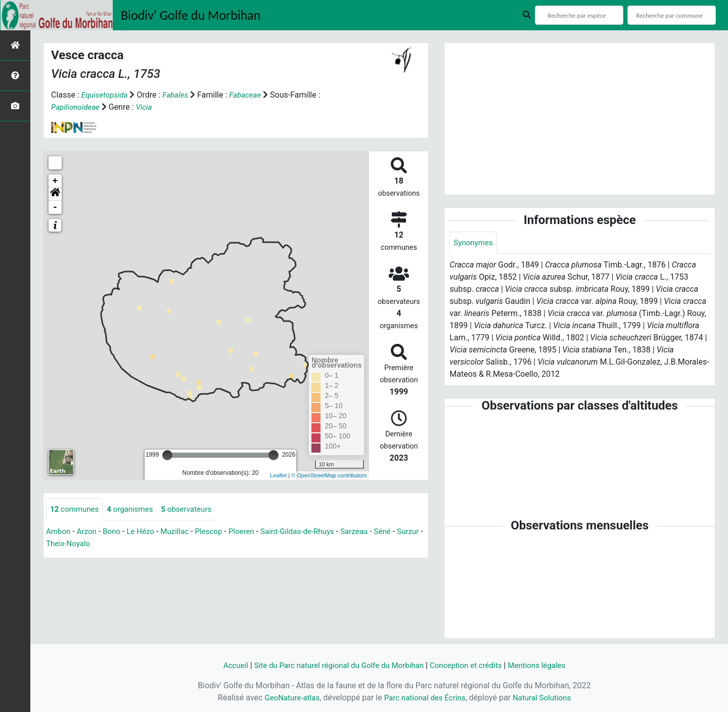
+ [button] (55, 181)
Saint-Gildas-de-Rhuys (310, 532)
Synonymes (474, 243)
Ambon (59, 532)
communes (76, 509)
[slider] (167, 455)
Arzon (89, 532)
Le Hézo (145, 532)
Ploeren (251, 532)
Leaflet (278, 475)
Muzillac (181, 532)
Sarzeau (370, 532)
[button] (55, 194)
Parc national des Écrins (424, 698)
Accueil (226, 665)
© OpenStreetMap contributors (329, 475)
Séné (400, 532)
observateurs (194, 509)
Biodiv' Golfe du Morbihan (191, 15)
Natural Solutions (546, 698)
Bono (115, 532)
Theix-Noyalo (99, 544)
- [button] (55, 207)
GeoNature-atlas (288, 698)
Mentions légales (545, 665)
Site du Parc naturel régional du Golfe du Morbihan (335, 665)
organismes (134, 509)
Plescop (217, 532)
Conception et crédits (470, 665)
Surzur (58, 544)
